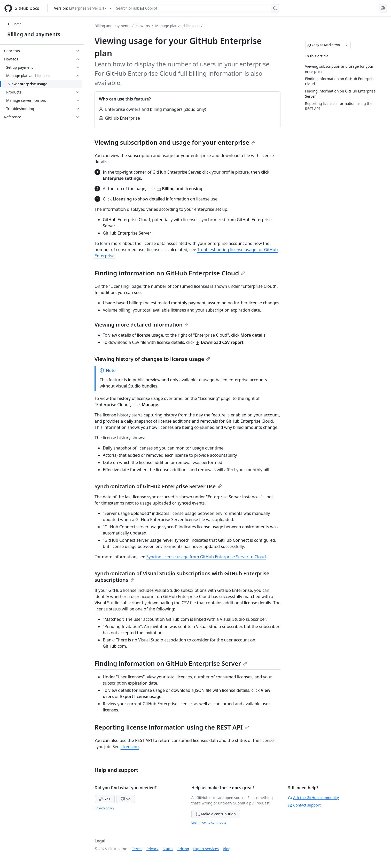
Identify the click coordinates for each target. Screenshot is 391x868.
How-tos (143, 26)
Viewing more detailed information (142, 325)
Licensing (130, 747)
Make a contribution (216, 814)
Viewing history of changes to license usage (152, 359)
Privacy (153, 849)
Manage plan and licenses (177, 26)
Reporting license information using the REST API (172, 727)
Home (14, 24)
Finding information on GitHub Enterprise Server (171, 663)
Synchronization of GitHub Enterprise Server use (158, 486)
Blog (227, 849)
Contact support (304, 805)
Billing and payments (34, 34)
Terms (137, 849)
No (126, 799)
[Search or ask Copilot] (197, 8)
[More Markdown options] (346, 45)
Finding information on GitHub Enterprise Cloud (170, 273)
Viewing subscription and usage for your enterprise (175, 142)
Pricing (183, 849)
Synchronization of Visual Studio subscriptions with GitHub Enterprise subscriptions (182, 577)
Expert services (206, 849)
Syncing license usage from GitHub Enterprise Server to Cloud (206, 557)
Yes (105, 799)
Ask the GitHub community (313, 798)
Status (168, 849)
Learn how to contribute (209, 822)
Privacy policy (104, 808)
